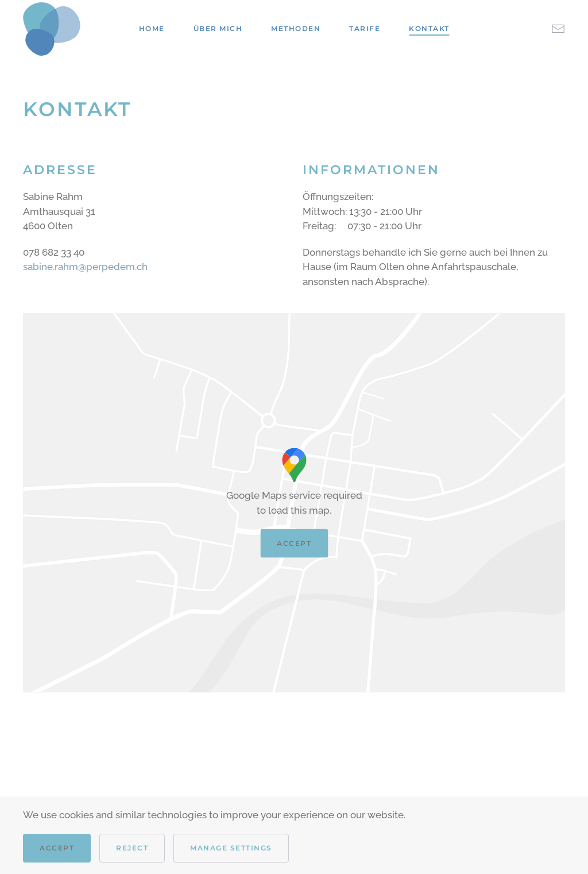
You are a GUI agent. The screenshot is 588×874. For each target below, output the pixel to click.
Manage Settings (231, 848)
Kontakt (429, 28)
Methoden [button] (296, 28)
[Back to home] (52, 29)
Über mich (218, 28)
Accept (294, 543)
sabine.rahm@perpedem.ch (85, 267)
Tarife (365, 28)
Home (152, 28)
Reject (132, 848)
